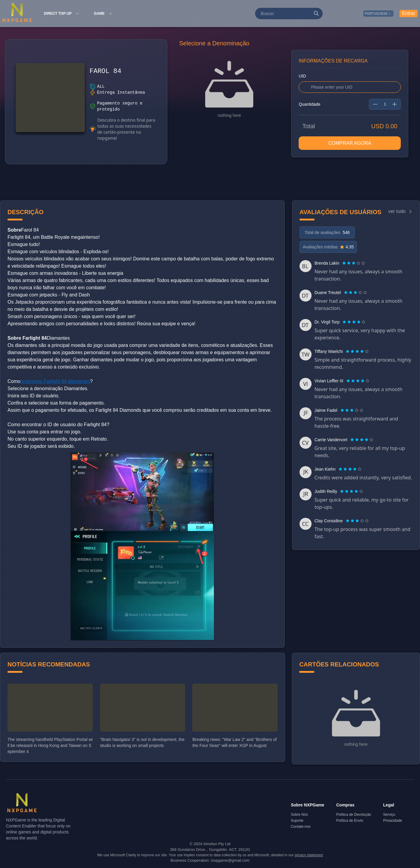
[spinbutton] (385, 104)
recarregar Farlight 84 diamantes (55, 381)
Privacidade (393, 821)
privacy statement (309, 855)
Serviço (389, 815)
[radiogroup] (354, 263)
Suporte (297, 821)
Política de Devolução (354, 815)
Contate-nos (301, 827)
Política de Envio (350, 821)
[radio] (345, 263)
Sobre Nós (299, 815)
